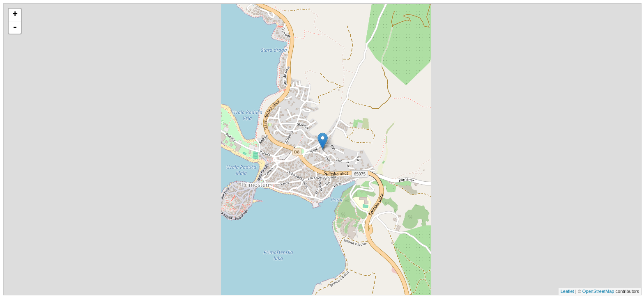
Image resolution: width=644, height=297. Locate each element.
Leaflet (567, 291)
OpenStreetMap (598, 291)
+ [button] (15, 15)
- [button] (15, 27)
